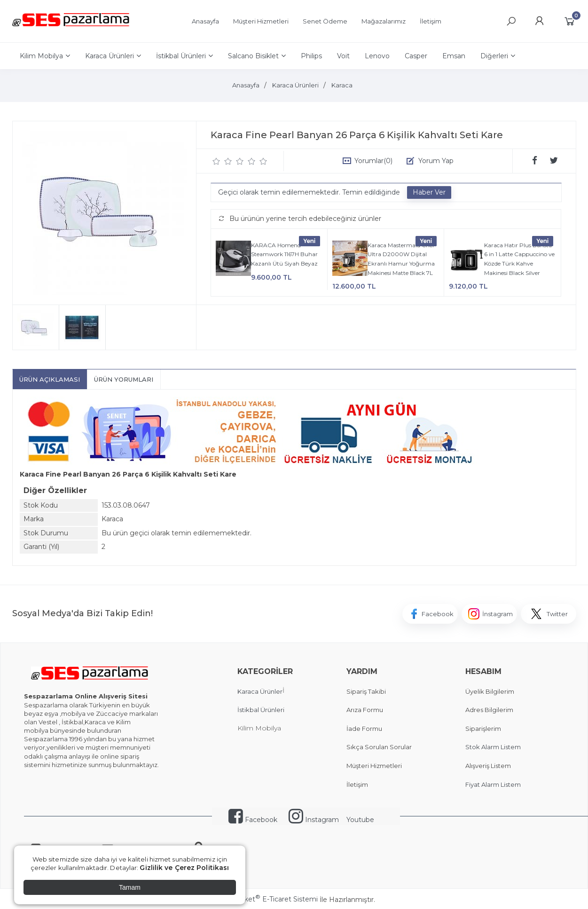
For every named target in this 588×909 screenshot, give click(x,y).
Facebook (253, 820)
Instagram (314, 820)
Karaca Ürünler (260, 691)
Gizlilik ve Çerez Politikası (184, 868)
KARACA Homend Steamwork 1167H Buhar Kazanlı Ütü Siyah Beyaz (284, 254)
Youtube (360, 820)
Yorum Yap (436, 161)
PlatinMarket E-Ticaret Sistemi (265, 899)
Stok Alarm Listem (493, 747)
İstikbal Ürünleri (261, 710)
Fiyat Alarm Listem (493, 784)
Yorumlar (373, 161)
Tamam (130, 887)
